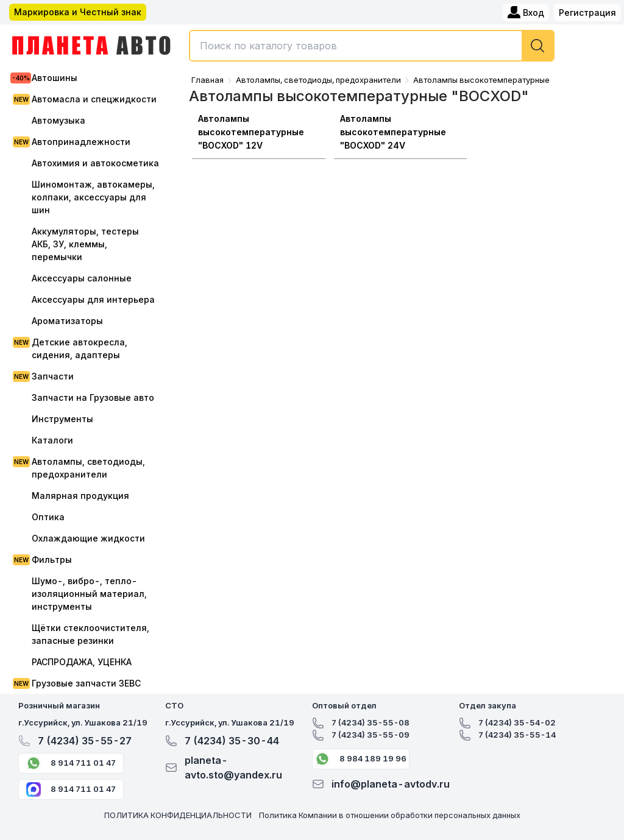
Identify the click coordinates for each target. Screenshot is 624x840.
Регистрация (587, 12)
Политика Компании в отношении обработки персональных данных (390, 815)
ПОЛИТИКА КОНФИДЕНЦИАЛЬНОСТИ (178, 815)
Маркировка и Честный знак (78, 12)
